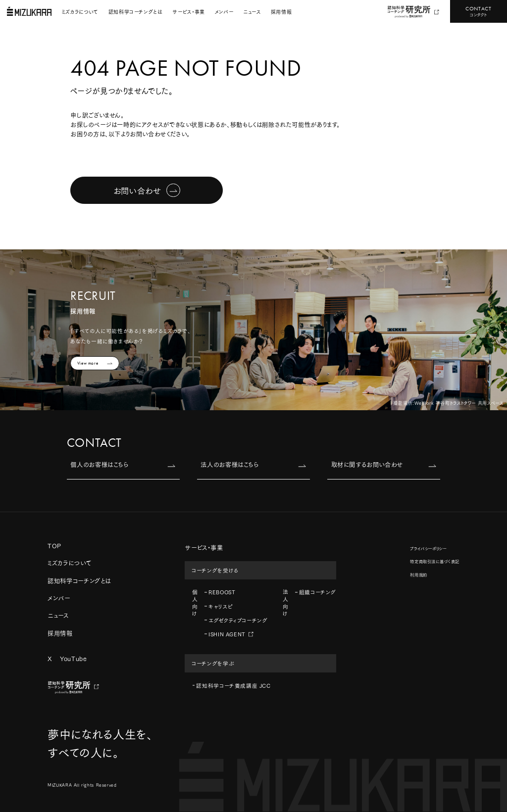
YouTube (73, 658)
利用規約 (418, 574)
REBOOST (222, 592)
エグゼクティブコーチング (238, 620)
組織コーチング (318, 592)
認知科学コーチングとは (136, 12)
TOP (54, 546)
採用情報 (281, 12)
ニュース (252, 12)
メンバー (224, 12)
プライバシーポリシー (428, 548)
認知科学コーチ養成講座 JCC (233, 686)
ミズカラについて (80, 12)
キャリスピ (221, 606)
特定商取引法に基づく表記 (434, 561)
